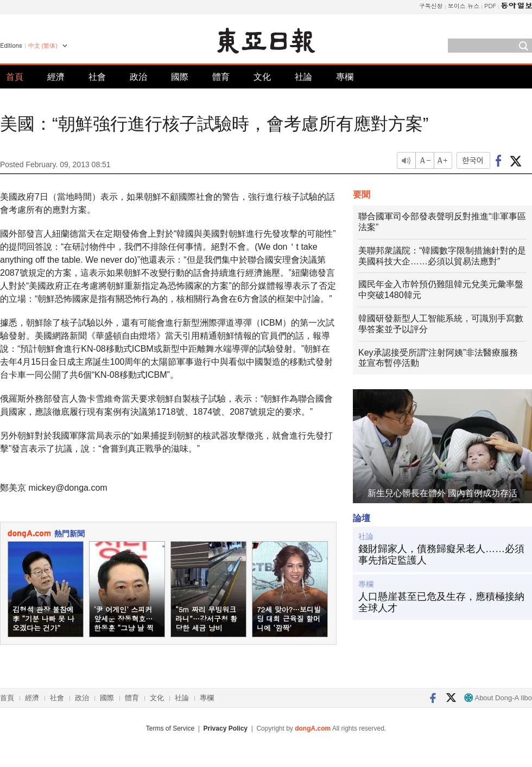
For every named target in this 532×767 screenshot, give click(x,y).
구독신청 (431, 6)
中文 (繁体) (43, 46)
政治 (138, 77)
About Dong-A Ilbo (498, 698)
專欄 (345, 77)
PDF (490, 6)
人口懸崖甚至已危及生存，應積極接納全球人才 (441, 603)
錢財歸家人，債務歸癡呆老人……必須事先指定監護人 (441, 555)
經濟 (56, 77)
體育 (221, 77)
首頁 (15, 77)
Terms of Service (170, 728)
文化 (262, 77)
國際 (180, 77)
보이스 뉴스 (464, 6)
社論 (303, 77)
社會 (97, 77)
